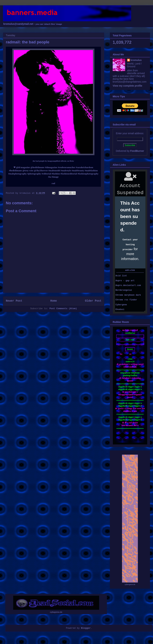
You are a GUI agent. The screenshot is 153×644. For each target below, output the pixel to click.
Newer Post (14, 301)
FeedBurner (137, 151)
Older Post (93, 301)
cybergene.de (130, 584)
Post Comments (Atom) (63, 309)
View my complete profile (127, 86)
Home (54, 301)
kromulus (136, 60)
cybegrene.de (56, 612)
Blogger (86, 628)
